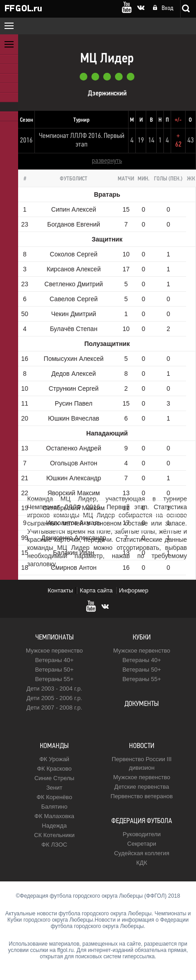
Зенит (54, 788)
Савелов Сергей (74, 299)
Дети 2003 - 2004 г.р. (54, 689)
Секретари (142, 844)
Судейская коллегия (142, 853)
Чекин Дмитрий (74, 314)
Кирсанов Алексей (74, 269)
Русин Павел (74, 403)
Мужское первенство (54, 651)
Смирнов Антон (74, 568)
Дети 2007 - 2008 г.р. (54, 708)
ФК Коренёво (55, 797)
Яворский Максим (74, 493)
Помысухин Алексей (74, 359)
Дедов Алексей (73, 374)
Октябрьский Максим (74, 508)
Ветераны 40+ (54, 660)
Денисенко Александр (74, 538)
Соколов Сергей (74, 254)
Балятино (54, 807)
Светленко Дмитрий (74, 284)
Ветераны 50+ (54, 670)
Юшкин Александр (74, 478)
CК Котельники (54, 835)
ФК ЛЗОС (55, 845)
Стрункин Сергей (74, 388)
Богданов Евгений (74, 224)
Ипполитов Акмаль (73, 523)
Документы (142, 704)
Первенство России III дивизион (142, 763)
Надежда (55, 826)
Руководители (142, 834)
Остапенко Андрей (74, 448)
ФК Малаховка (54, 816)
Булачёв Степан (74, 329)
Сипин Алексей (74, 209)
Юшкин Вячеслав (74, 418)
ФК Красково (55, 769)
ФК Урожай (54, 759)
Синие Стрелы (54, 778)
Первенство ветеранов (141, 796)
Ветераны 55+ (54, 679)
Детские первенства (142, 787)
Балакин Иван (74, 553)
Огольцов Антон (73, 463)
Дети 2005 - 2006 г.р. (54, 698)
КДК (142, 863)
